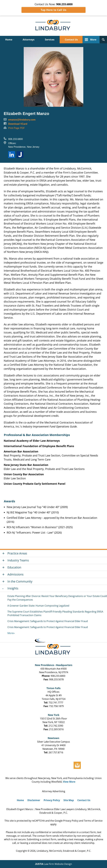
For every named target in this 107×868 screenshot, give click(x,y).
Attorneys (29, 40)
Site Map (69, 800)
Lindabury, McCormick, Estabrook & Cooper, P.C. (64, 851)
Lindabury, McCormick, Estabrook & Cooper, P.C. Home (54, 26)
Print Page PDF (16, 128)
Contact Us (71, 40)
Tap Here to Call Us (53, 10)
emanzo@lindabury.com (22, 120)
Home (9, 40)
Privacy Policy (52, 800)
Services (50, 40)
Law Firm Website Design (54, 864)
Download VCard (18, 124)
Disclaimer (34, 800)
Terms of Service (93, 821)
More (93, 40)
